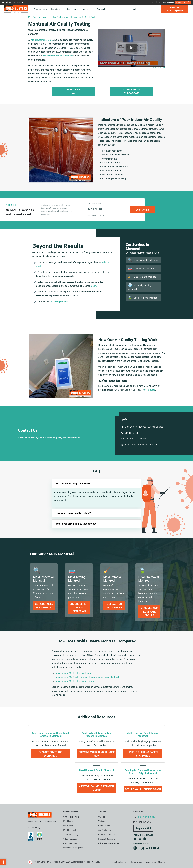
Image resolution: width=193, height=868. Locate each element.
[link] (44, 579)
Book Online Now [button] (73, 91)
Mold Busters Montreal (42, 40)
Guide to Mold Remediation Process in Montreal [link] (96, 734)
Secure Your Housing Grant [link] (143, 789)
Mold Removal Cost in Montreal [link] (96, 770)
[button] (3, 862)
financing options (59, 301)
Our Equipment (105, 830)
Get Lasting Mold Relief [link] (114, 606)
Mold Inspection (70, 821)
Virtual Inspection (71, 817)
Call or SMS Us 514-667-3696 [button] (132, 91)
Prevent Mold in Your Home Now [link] (97, 754)
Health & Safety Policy (120, 862)
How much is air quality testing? (73, 513)
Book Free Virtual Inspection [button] (175, 9)
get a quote (150, 390)
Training (102, 821)
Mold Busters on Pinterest (135, 848)
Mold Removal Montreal (142, 277)
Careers (102, 817)
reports (94, 286)
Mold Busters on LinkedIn (147, 848)
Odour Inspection (71, 839)
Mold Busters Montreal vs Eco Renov (73, 673)
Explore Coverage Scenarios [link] (50, 754)
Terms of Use (137, 862)
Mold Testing (69, 826)
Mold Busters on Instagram (151, 848)
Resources (73, 9)
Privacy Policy (150, 862)
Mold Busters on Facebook (139, 848)
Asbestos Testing (71, 835)
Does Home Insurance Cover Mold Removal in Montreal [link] (50, 734)
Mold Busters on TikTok (158, 848)
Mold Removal (70, 830)
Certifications (104, 826)
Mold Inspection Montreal (143, 260)
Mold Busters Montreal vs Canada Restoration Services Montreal (87, 677)
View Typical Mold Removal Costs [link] (97, 788)
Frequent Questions (107, 839)
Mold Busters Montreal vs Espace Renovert (76, 681)
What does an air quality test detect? (76, 524)
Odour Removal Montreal (143, 298)
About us (88, 9)
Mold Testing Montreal (142, 269)
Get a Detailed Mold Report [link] (44, 606)
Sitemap (161, 862)
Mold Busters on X (143, 848)
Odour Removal (70, 843)
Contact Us (102, 9)
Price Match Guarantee (109, 843)
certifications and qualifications (58, 56)
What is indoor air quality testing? (74, 484)
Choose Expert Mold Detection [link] (79, 608)
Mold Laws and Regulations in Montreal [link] (143, 734)
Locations (57, 9)
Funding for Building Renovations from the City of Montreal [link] (143, 772)
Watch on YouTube (159, 67)
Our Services (41, 9)
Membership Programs (73, 848)
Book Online (142, 210)
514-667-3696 (131, 433)
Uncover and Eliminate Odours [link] (149, 612)
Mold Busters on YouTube (154, 848)
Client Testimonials (107, 835)
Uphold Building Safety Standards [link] (143, 754)
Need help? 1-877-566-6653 (163, 2)
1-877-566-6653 (147, 817)
